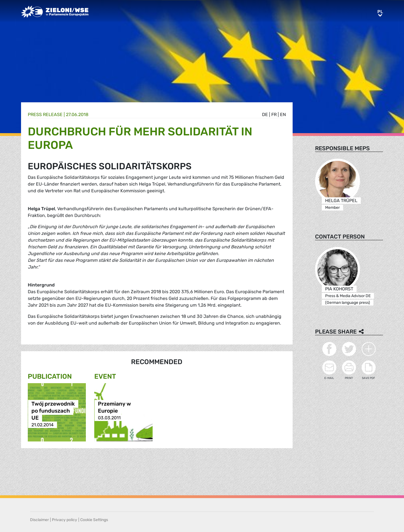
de (265, 115)
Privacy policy (65, 520)
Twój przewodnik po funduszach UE (53, 411)
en (283, 115)
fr (274, 115)
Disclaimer (39, 520)
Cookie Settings (94, 520)
